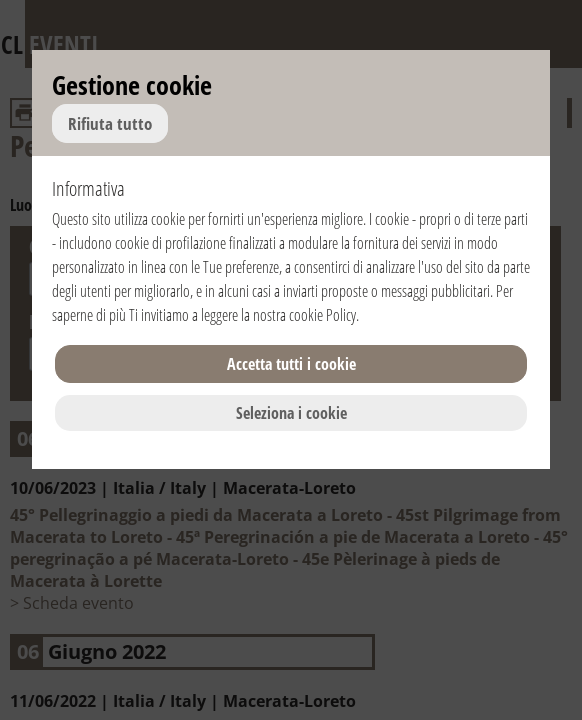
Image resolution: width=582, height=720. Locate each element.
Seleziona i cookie (291, 413)
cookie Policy (322, 315)
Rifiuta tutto (110, 123)
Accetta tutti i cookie (291, 364)
